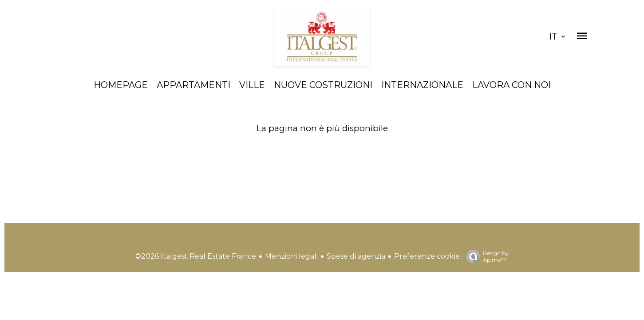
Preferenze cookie (427, 256)
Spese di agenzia (356, 256)
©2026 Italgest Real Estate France (196, 256)
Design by (485, 256)
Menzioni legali (291, 256)
